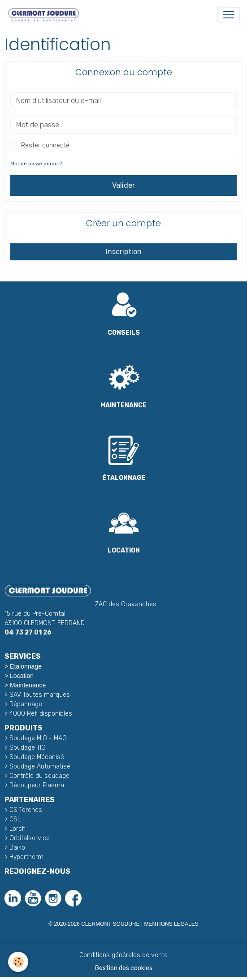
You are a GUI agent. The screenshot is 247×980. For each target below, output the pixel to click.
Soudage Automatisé (40, 766)
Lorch (17, 829)
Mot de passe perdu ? (36, 164)
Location (22, 676)
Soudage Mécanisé (37, 757)
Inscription (124, 252)
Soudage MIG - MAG (38, 738)
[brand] (45, 15)
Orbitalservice (29, 838)
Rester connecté (45, 145)
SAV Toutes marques (40, 695)
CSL (15, 819)
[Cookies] (18, 962)
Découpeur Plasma (37, 785)
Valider (123, 185)
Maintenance (28, 685)
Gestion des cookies (123, 968)
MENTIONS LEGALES (171, 924)
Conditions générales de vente (123, 955)
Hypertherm (26, 857)
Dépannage (26, 704)
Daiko (17, 848)
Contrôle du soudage (39, 776)
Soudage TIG (28, 748)
